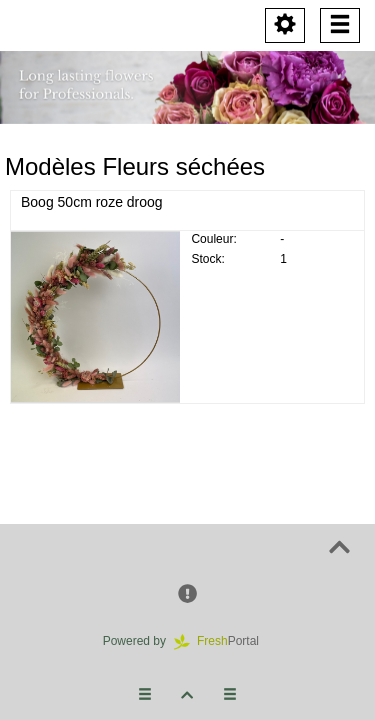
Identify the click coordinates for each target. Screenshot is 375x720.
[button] (187, 594)
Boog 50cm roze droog (92, 202)
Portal (223, 641)
